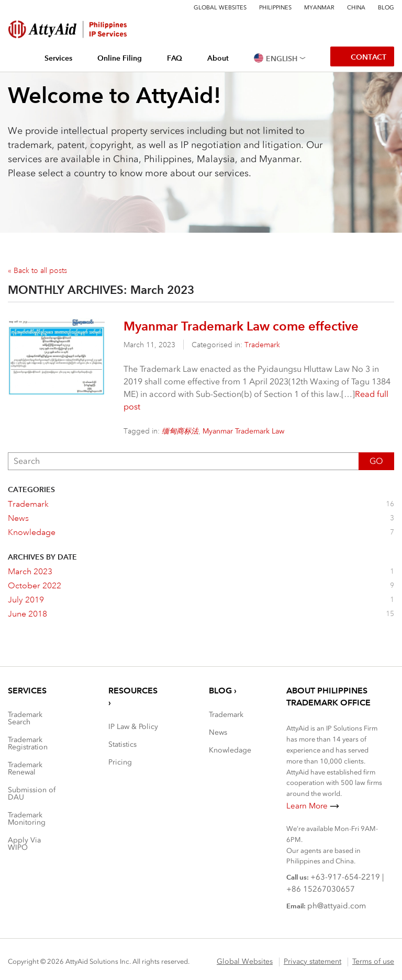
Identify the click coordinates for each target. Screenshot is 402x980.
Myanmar (319, 8)
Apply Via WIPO (24, 844)
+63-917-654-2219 (345, 877)
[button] (279, 58)
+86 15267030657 (321, 889)
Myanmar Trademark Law (243, 431)
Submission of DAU (32, 794)
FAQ (175, 58)
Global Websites (220, 8)
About (218, 58)
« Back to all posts (37, 270)
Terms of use (373, 961)
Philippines (275, 8)
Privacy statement (312, 961)
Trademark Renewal (25, 768)
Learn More (307, 806)
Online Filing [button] (120, 58)
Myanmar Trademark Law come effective (241, 326)
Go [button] (376, 461)
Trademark (262, 345)
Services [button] (58, 58)
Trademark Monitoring (27, 819)
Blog (386, 8)
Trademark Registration (28, 743)
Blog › (223, 691)
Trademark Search (25, 718)
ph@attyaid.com (337, 906)
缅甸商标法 (180, 431)
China (356, 8)
